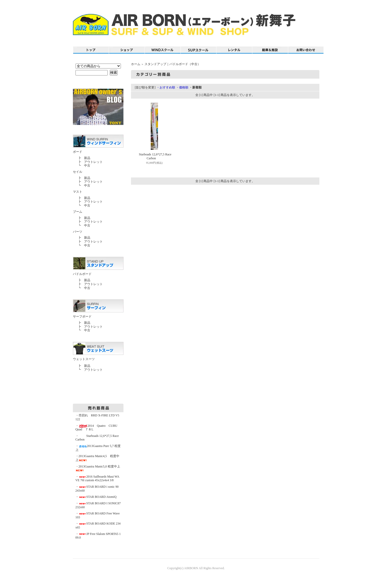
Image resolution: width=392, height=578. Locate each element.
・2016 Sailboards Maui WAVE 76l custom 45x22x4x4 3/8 (97, 479)
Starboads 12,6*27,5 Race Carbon (151, 156)
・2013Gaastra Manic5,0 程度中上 (98, 468)
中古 (87, 166)
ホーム (136, 64)
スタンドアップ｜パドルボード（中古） (173, 64)
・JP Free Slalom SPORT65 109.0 (98, 536)
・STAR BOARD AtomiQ (96, 497)
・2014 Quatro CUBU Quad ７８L (98, 428)
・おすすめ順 (166, 87)
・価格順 (182, 87)
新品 (87, 158)
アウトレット (93, 162)
